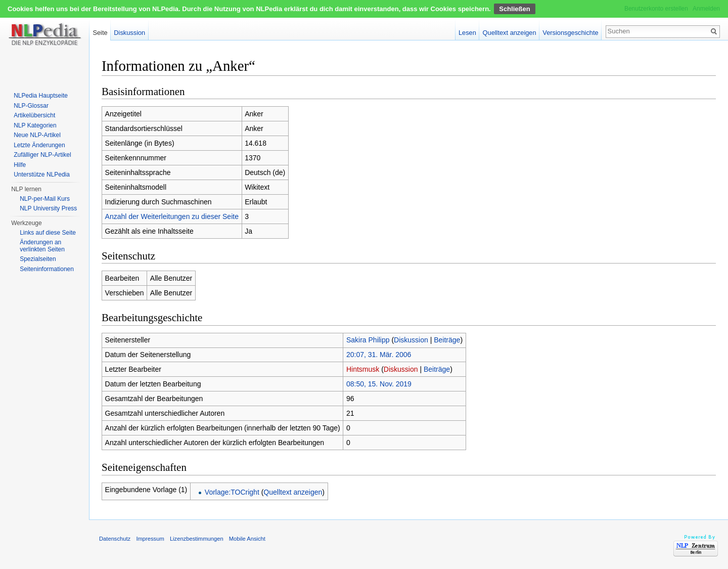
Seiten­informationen (47, 269)
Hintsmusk (363, 369)
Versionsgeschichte (570, 33)
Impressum (150, 539)
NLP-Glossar (31, 106)
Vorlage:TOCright (232, 492)
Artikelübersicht (34, 115)
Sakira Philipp (368, 340)
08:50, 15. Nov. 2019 (379, 384)
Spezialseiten (38, 259)
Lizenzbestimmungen (197, 539)
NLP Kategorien (35, 125)
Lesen (467, 33)
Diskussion (411, 340)
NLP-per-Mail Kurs (45, 199)
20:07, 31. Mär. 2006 (379, 355)
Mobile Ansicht (247, 539)
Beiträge (447, 340)
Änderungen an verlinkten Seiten (42, 246)
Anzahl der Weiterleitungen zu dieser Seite (172, 216)
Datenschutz (115, 539)
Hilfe (20, 165)
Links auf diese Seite (48, 233)
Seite (100, 33)
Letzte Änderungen (39, 145)
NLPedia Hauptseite (41, 96)
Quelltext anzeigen (293, 492)
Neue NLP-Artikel (37, 135)
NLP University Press (48, 208)
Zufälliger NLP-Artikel (42, 155)
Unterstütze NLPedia (42, 174)
